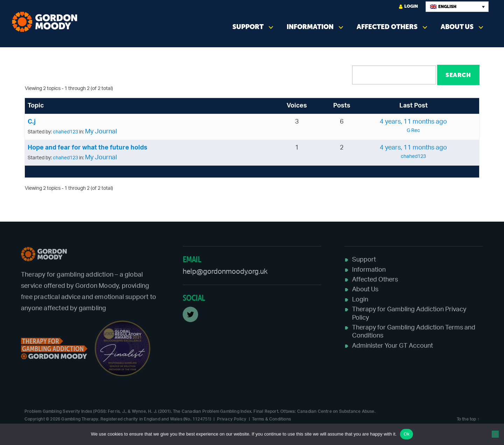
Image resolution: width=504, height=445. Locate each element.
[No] (495, 434)
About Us (457, 27)
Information (310, 27)
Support (248, 27)
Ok (407, 434)
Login (408, 6)
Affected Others (387, 27)
